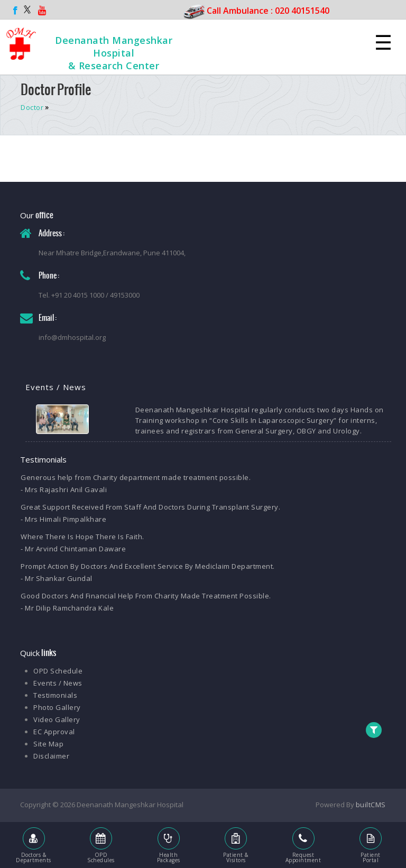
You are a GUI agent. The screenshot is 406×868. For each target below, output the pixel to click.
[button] (374, 730)
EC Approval (54, 732)
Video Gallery (57, 719)
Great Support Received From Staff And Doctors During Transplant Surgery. (150, 507)
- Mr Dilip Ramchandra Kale (67, 608)
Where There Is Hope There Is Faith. (82, 537)
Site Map (48, 744)
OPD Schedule (58, 671)
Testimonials (55, 695)
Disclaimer (51, 756)
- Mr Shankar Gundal (57, 578)
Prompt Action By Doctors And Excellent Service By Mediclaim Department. (148, 566)
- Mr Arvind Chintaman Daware (73, 549)
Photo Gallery (57, 707)
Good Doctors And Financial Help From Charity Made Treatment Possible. (146, 596)
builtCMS (371, 805)
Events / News (58, 683)
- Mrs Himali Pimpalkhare (63, 519)
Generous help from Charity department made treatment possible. (136, 477)
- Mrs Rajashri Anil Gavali (64, 490)
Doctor (32, 107)
